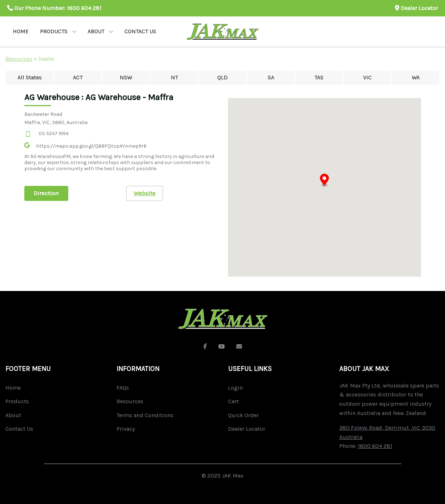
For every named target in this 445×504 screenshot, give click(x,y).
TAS (319, 77)
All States (30, 77)
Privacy (126, 429)
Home (21, 31)
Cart (233, 401)
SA (271, 77)
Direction (46, 193)
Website (145, 193)
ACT (78, 77)
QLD (222, 77)
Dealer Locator (416, 8)
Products (54, 31)
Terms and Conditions (145, 415)
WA (416, 77)
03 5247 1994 (54, 134)
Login (235, 388)
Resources (19, 59)
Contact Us (19, 429)
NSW (126, 77)
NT (174, 77)
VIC (367, 77)
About (96, 31)
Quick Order (243, 415)
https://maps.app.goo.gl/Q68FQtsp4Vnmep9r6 (91, 146)
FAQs (123, 388)
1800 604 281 (84, 8)
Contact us (140, 31)
